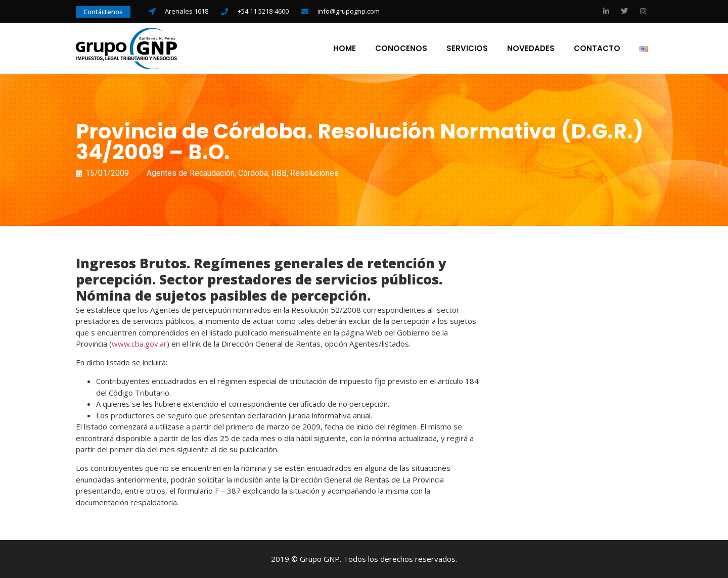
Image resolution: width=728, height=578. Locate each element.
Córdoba (253, 173)
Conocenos (401, 49)
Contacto (597, 49)
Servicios (467, 49)
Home (345, 49)
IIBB (279, 173)
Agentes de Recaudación (191, 173)
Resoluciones (314, 173)
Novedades (531, 49)
